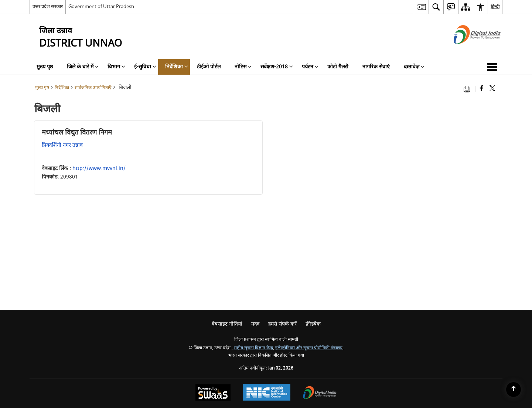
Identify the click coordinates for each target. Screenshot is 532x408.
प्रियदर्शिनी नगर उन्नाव (62, 145)
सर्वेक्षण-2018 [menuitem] (277, 67)
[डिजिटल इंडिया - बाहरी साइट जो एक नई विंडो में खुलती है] (468, 50)
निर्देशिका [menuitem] (177, 67)
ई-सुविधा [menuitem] (145, 67)
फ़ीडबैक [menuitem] (313, 324)
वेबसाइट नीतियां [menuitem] (227, 324)
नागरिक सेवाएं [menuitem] (376, 67)
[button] (494, 67)
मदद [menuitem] (255, 324)
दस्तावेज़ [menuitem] (414, 67)
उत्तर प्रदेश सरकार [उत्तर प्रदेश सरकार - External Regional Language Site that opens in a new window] (48, 6)
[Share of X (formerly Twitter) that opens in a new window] (492, 89)
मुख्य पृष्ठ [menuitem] (45, 67)
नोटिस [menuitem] (243, 67)
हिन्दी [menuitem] (495, 6)
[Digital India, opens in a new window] (320, 393)
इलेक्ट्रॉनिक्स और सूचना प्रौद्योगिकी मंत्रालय (309, 348)
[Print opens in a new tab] (468, 89)
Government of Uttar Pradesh (101, 6)
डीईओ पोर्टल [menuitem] (209, 67)
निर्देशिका (62, 88)
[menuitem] (421, 7)
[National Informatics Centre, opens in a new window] (267, 393)
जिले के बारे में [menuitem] (83, 67)
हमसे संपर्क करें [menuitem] (282, 324)
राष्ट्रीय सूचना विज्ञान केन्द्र (253, 348)
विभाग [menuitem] (116, 67)
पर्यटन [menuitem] (310, 67)
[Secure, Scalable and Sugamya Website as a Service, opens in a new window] (213, 393)
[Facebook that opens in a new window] (482, 89)
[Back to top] (514, 390)
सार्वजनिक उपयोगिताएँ (93, 88)
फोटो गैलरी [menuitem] (338, 67)
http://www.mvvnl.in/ (99, 168)
